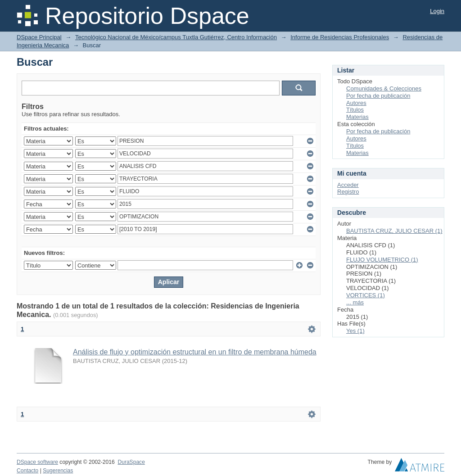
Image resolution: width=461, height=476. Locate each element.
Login (437, 11)
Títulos (355, 110)
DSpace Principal (39, 37)
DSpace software (37, 462)
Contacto (27, 471)
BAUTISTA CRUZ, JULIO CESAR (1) (394, 231)
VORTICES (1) (366, 295)
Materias (357, 117)
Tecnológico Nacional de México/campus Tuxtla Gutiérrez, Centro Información (176, 37)
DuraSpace (131, 462)
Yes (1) (355, 331)
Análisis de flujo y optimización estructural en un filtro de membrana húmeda (195, 352)
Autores (356, 103)
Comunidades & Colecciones (384, 88)
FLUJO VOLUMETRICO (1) (382, 260)
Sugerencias (58, 471)
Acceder (348, 185)
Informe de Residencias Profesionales (340, 37)
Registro (348, 192)
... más (355, 302)
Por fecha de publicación (378, 96)
